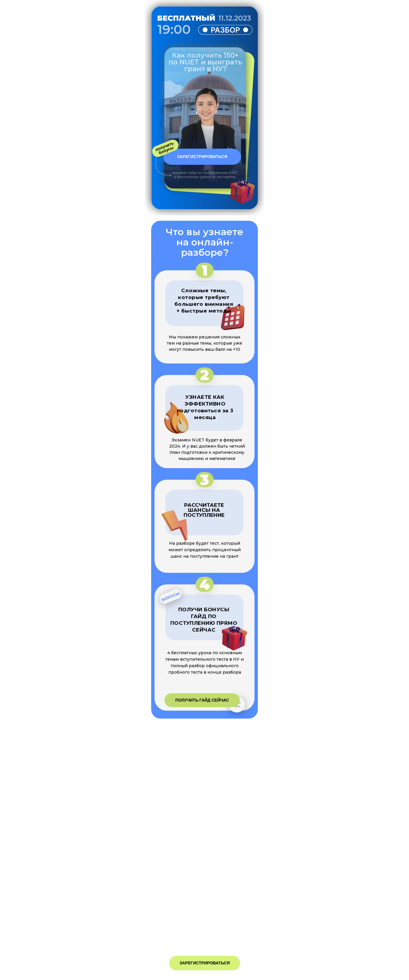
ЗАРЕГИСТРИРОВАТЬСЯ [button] (202, 157)
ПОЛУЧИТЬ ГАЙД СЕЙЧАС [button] (202, 700)
